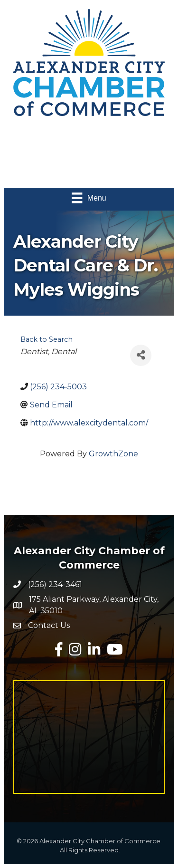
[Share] (141, 355)
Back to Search (47, 339)
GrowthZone (113, 454)
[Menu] (89, 198)
